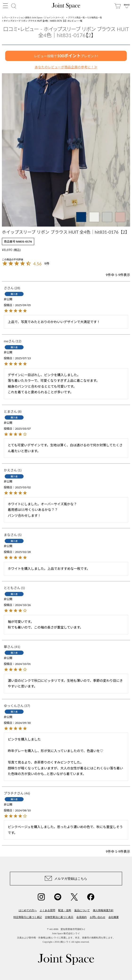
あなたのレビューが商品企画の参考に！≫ (66, 67)
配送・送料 (65, 910)
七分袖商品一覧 (95, 17)
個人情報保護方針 (103, 910)
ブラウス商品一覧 (76, 17)
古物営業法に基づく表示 (59, 917)
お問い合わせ (98, 917)
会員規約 (82, 917)
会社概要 (114, 917)
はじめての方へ (28, 910)
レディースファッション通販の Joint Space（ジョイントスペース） (34, 17)
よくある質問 (47, 910)
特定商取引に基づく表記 (28, 917)
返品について (82, 910)
